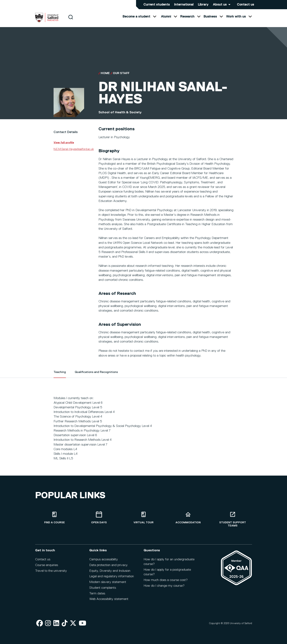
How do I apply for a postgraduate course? (167, 572)
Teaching (60, 376)
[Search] (71, 21)
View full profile (64, 146)
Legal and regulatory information (112, 576)
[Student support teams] (233, 519)
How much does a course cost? (166, 580)
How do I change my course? (164, 586)
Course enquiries (47, 565)
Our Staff (121, 77)
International (184, 5)
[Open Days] (99, 518)
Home (105, 77)
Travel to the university (51, 571)
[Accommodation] (188, 518)
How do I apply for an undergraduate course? (169, 562)
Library (203, 5)
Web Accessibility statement (109, 599)
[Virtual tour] (144, 518)
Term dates (97, 594)
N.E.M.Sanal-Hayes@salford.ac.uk (74, 153)
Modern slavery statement (108, 582)
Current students (157, 5)
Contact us (245, 5)
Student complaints (103, 588)
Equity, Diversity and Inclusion (110, 571)
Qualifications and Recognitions (96, 376)
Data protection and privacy (108, 565)
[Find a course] (54, 518)
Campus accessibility (104, 559)
